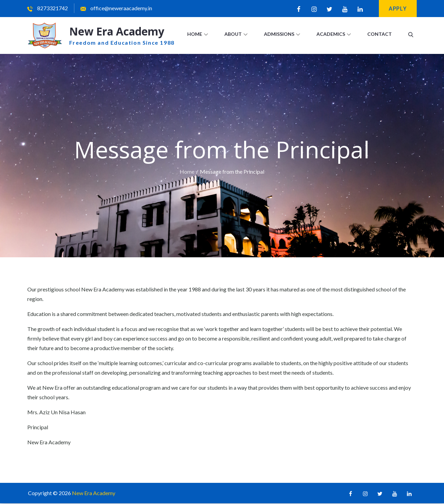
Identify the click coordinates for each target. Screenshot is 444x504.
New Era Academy (118, 32)
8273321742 (48, 8)
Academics (334, 34)
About (236, 34)
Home (198, 34)
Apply (398, 9)
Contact (380, 34)
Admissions (282, 34)
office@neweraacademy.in (116, 8)
